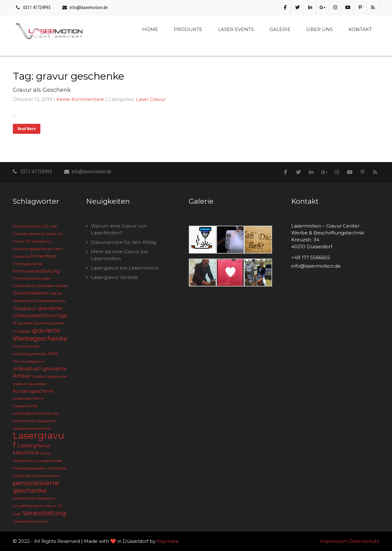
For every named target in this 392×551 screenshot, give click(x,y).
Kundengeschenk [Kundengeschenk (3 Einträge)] (33, 391)
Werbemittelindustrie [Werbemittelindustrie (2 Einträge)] (30, 522)
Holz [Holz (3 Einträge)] (53, 354)
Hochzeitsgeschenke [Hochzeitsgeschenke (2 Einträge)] (30, 354)
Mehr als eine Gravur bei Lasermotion (119, 255)
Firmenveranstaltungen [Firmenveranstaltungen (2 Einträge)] (32, 278)
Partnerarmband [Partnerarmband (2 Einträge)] (45, 476)
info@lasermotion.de (89, 8)
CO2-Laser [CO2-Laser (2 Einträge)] (49, 226)
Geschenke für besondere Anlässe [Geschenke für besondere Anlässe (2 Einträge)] (40, 286)
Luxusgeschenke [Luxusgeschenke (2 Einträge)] (48, 461)
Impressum (333, 541)
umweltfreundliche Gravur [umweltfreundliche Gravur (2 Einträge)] (34, 506)
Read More (27, 129)
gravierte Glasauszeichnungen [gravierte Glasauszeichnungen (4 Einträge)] (40, 315)
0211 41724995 (37, 8)
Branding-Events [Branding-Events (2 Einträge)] (26, 226)
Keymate (168, 541)
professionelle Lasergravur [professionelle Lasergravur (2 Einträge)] (34, 499)
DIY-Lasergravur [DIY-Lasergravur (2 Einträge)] (38, 241)
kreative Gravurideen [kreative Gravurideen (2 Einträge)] (30, 384)
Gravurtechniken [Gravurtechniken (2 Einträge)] (26, 346)
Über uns (320, 29)
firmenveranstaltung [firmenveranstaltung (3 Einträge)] (36, 271)
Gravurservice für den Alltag (124, 242)
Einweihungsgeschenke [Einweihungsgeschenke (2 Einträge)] (32, 249)
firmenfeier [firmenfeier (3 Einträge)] (44, 256)
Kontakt (360, 29)
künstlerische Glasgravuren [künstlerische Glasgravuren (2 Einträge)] (35, 421)
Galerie (280, 29)
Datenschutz (364, 541)
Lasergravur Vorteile (114, 277)
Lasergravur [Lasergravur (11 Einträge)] (39, 440)
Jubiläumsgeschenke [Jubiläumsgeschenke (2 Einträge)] (49, 377)
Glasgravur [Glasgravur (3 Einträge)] (25, 308)
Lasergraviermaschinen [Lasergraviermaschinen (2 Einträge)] (32, 429)
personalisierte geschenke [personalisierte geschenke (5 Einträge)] (36, 487)
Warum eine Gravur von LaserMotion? (119, 229)
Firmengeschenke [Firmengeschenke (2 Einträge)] (28, 264)
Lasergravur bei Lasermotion (125, 268)
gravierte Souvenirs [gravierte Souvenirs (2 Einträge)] (34, 323)
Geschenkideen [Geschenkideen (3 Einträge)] (31, 293)
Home (150, 29)
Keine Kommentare (80, 99)
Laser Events (236, 29)
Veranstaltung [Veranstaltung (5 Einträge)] (44, 513)
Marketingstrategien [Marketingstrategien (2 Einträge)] (29, 468)
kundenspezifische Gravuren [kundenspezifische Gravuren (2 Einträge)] (36, 414)
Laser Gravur (151, 99)
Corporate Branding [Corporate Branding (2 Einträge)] (29, 234)
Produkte (188, 29)
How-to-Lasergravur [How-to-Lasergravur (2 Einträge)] (29, 362)
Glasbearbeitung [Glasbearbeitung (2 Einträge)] (52, 301)
